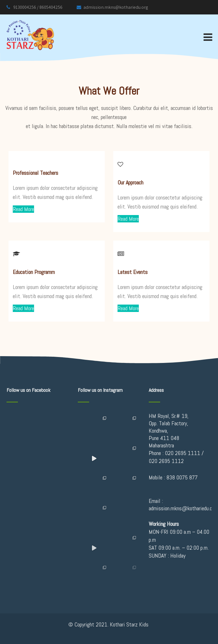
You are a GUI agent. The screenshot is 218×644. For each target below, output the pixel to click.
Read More (23, 209)
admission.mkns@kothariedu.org (112, 7)
